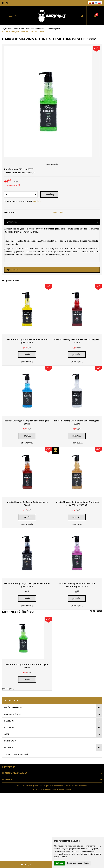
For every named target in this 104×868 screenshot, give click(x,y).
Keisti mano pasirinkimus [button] (78, 863)
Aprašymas (12, 222)
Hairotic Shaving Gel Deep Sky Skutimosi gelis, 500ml (27, 422)
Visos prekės (96, 611)
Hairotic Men (59, 212)
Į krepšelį (27, 354)
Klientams (8, 779)
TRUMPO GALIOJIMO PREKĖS (17, 754)
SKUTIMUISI (10, 721)
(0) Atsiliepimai (14, 270)
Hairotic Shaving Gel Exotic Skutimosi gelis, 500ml (27, 504)
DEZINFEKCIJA (10, 741)
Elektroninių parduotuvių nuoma (45, 789)
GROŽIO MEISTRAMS (13, 707)
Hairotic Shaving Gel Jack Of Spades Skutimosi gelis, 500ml (27, 585)
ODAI (7, 734)
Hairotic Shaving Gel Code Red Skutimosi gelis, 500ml (77, 341)
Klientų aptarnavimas (15, 773)
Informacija (9, 767)
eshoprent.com (65, 789)
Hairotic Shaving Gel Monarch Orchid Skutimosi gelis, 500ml (77, 585)
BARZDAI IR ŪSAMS (13, 714)
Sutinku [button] (59, 863)
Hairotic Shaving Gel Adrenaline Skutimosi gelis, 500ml (27, 341)
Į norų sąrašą (52, 164)
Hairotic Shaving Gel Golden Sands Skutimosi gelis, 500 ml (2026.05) (77, 504)
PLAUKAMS (9, 727)
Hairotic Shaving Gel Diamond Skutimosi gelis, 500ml (77, 422)
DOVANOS (9, 747)
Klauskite (37, 201)
